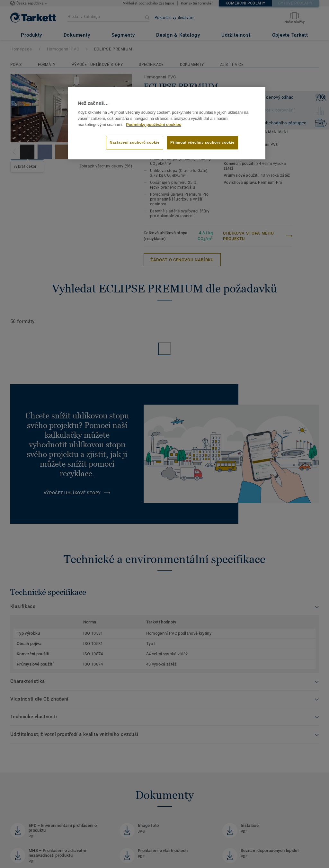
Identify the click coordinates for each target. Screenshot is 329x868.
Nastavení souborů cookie (134, 142)
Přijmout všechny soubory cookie (202, 142)
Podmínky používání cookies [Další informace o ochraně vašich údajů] (153, 125)
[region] (167, 123)
